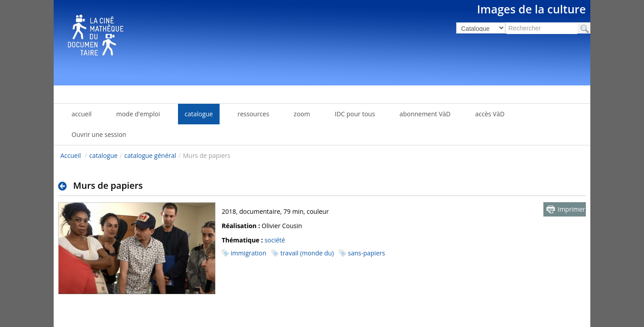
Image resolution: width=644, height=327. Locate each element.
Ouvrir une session (99, 134)
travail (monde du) (307, 253)
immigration (249, 253)
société (275, 240)
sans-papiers (366, 253)
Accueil (71, 155)
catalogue (104, 155)
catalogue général (150, 155)
